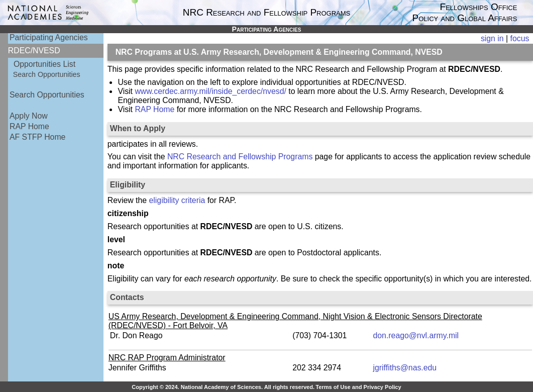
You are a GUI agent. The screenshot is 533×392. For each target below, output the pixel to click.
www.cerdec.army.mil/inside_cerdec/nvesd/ (210, 91)
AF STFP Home (37, 137)
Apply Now (29, 116)
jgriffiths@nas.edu (405, 368)
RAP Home (29, 126)
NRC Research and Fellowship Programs (240, 157)
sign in (492, 38)
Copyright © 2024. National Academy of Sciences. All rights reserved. (223, 387)
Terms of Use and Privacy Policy (358, 387)
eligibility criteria (177, 200)
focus (520, 38)
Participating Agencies (49, 37)
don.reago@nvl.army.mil (416, 335)
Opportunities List (44, 64)
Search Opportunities (47, 74)
